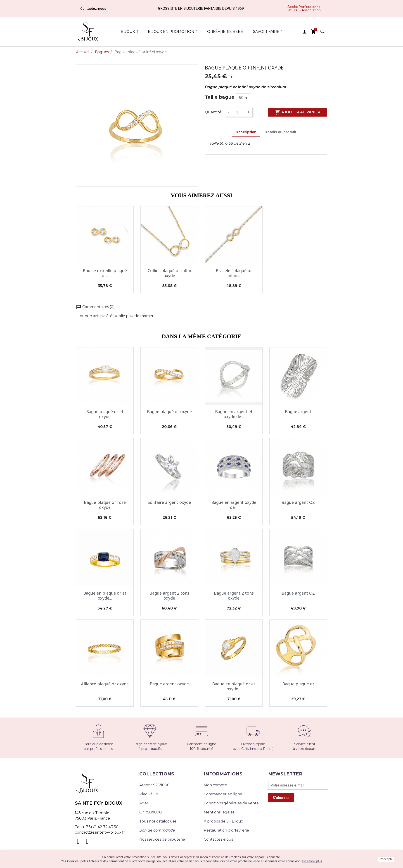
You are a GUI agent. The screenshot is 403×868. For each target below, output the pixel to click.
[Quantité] (238, 112)
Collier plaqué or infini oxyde (169, 273)
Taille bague (220, 97)
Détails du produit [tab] (281, 132)
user (304, 32)
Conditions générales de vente (231, 803)
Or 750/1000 (151, 812)
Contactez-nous (218, 839)
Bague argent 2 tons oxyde (169, 595)
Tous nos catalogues (158, 821)
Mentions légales (219, 812)
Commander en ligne (223, 794)
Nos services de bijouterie (162, 839)
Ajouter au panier (298, 112)
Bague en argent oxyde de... (234, 505)
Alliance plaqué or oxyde (105, 684)
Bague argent (298, 411)
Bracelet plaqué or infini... (234, 273)
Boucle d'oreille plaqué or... (105, 273)
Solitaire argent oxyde (169, 502)
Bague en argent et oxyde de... (234, 414)
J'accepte (386, 859)
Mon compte (215, 785)
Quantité (213, 112)
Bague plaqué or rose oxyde (105, 505)
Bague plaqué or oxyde (169, 411)
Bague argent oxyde (169, 684)
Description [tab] (246, 132)
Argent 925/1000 (154, 785)
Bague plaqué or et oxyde (105, 414)
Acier (144, 803)
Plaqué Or (149, 794)
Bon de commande (157, 830)
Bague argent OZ (298, 502)
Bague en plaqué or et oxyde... (105, 595)
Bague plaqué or (298, 684)
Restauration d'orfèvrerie (226, 830)
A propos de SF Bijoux (223, 821)
